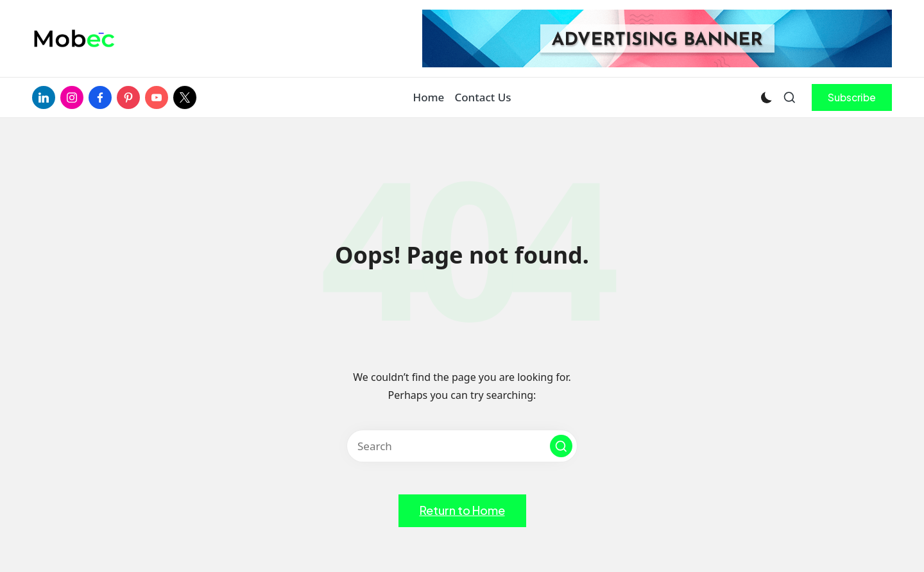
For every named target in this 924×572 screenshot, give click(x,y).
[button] (852, 97)
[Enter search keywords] (462, 446)
